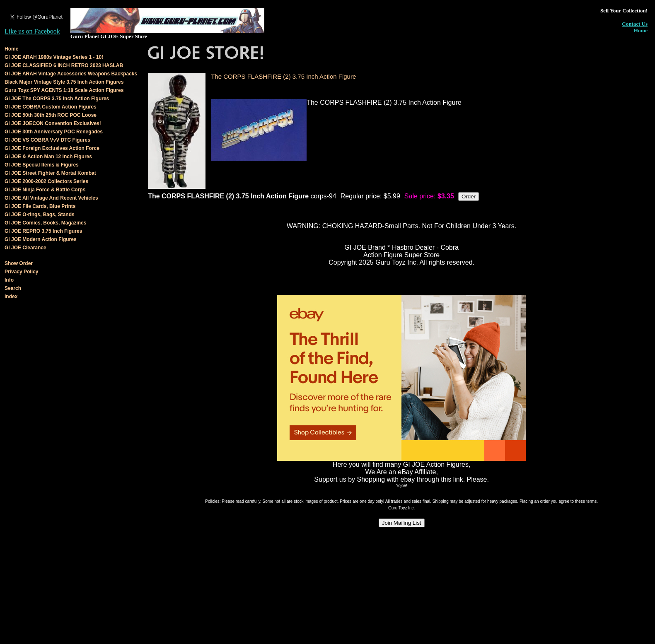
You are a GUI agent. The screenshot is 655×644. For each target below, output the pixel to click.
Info (9, 280)
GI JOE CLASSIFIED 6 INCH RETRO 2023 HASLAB (64, 65)
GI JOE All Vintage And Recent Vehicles (51, 198)
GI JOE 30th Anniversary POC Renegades (54, 132)
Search (13, 288)
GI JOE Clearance (25, 248)
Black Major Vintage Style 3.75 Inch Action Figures (64, 82)
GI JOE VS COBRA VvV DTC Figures (47, 140)
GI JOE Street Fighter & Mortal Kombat (50, 173)
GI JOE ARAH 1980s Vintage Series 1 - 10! (54, 57)
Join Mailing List (402, 523)
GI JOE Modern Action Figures (41, 239)
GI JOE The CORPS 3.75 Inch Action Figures (57, 99)
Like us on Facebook (32, 31)
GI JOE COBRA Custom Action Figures (51, 107)
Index (11, 297)
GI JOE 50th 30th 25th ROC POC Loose (51, 115)
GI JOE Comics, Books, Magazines (45, 223)
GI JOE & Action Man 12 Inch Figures (48, 157)
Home (641, 30)
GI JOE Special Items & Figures (42, 165)
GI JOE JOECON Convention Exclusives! (53, 123)
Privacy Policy (21, 272)
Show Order (19, 263)
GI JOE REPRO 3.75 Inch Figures (43, 231)
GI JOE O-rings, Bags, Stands (40, 215)
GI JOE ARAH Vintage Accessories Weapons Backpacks (71, 74)
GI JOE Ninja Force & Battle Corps (45, 190)
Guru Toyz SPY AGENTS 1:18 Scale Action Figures (64, 90)
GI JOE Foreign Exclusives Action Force (52, 148)
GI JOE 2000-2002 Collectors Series (46, 181)
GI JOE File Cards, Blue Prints (40, 206)
